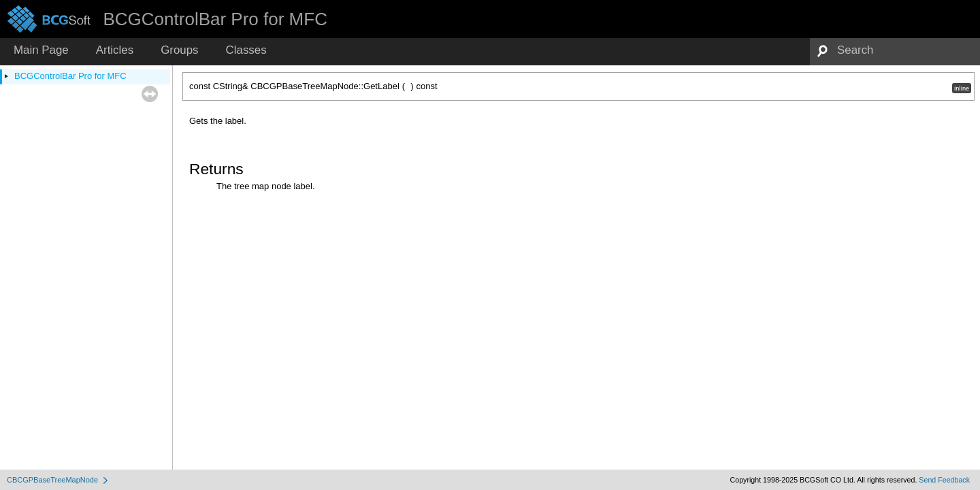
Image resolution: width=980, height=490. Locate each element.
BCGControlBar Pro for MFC (70, 76)
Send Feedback (944, 480)
